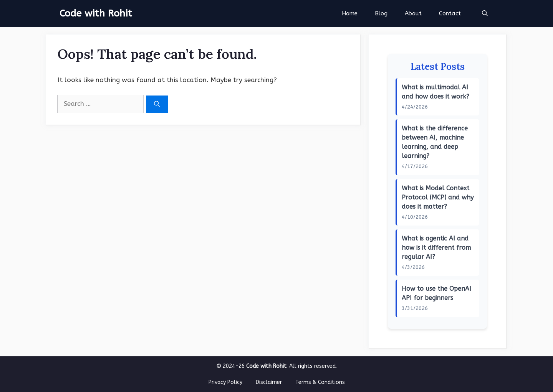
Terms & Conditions (320, 382)
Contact (450, 13)
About (413, 13)
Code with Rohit (96, 13)
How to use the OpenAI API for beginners (436, 293)
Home (350, 13)
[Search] (157, 104)
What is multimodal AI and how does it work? (435, 92)
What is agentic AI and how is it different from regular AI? (436, 248)
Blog (381, 13)
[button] (485, 13)
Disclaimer (269, 382)
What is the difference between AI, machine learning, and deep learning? (435, 142)
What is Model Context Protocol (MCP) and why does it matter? (438, 197)
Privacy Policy (225, 382)
